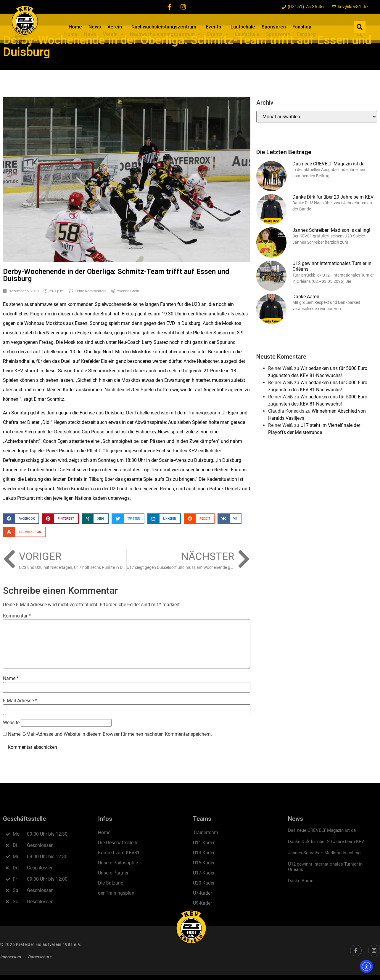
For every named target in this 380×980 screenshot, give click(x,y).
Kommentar (17, 616)
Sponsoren (274, 27)
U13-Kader (204, 853)
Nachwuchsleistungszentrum (165, 27)
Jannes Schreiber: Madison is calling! (331, 230)
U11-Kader (204, 843)
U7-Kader (202, 893)
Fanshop (302, 27)
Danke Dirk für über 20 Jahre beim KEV (333, 197)
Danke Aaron (306, 297)
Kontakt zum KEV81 (119, 853)
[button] (360, 27)
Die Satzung (111, 883)
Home (75, 27)
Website (11, 723)
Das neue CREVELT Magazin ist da (329, 164)
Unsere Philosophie (118, 863)
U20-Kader (204, 883)
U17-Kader (204, 873)
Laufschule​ (243, 27)
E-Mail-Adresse (20, 701)
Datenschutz (40, 957)
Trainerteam (206, 833)
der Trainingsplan (116, 893)
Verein (116, 27)
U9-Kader (202, 903)
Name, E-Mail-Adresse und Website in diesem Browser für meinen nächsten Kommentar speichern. (110, 734)
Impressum (10, 957)
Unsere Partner (113, 873)
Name (11, 678)
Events (215, 27)
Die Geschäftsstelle (118, 843)
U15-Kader (204, 863)
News (95, 27)
